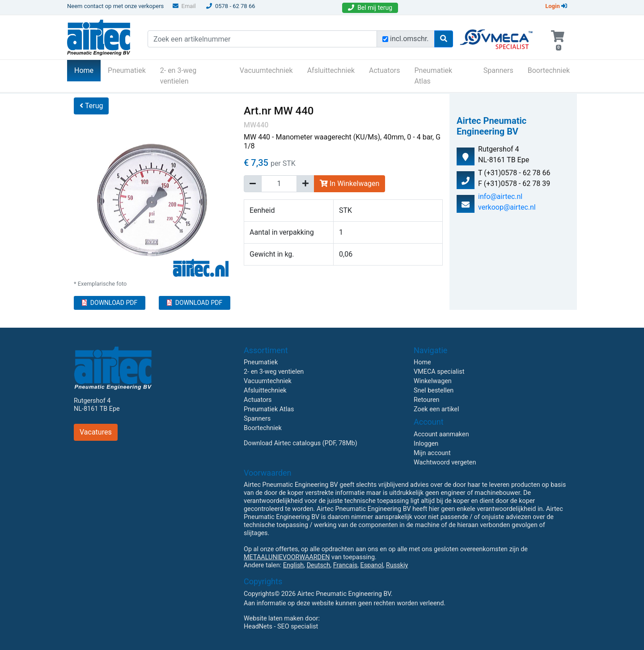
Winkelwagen (433, 381)
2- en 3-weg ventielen (178, 76)
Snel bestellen (434, 390)
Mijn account (432, 453)
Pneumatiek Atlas (433, 76)
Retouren (427, 400)
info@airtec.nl (500, 196)
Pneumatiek (127, 70)
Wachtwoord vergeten (445, 462)
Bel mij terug (370, 8)
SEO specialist (298, 627)
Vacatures (96, 432)
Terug (91, 106)
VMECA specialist (439, 372)
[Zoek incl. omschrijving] (385, 39)
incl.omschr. (409, 39)
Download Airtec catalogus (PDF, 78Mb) (301, 443)
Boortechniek (549, 70)
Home (87, 70)
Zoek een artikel (436, 409)
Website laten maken (273, 618)
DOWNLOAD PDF (110, 303)
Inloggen (426, 444)
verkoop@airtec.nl (507, 207)
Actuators (384, 70)
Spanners (498, 70)
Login (556, 6)
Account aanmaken (441, 434)
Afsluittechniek (331, 70)
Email (184, 6)
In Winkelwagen (350, 184)
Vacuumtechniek (266, 70)
